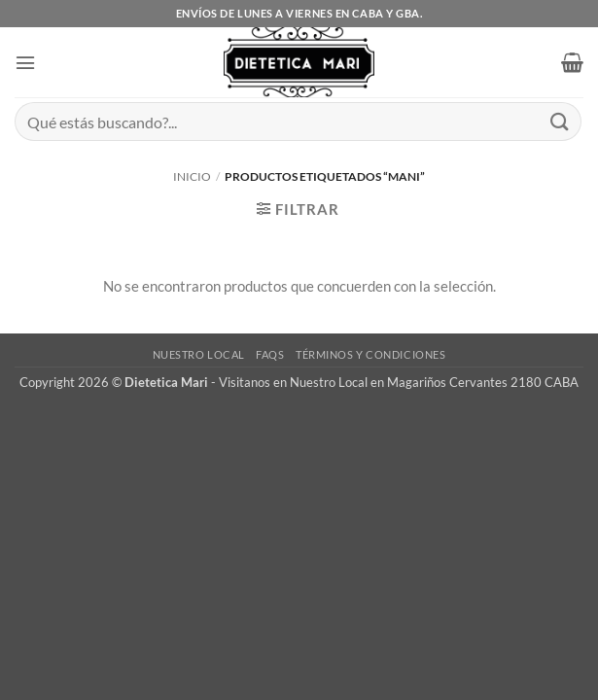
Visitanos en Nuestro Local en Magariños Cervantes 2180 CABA (399, 382)
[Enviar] (560, 121)
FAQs (270, 354)
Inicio (192, 176)
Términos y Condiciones (370, 354)
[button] (25, 63)
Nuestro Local (199, 354)
